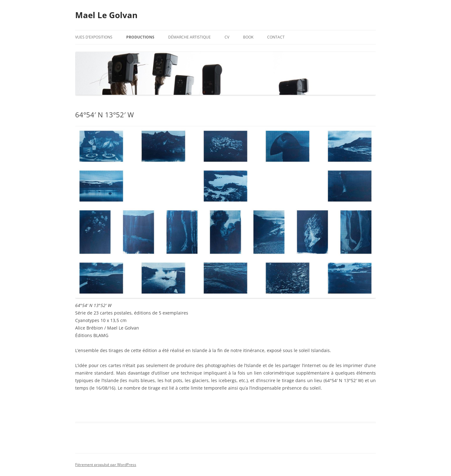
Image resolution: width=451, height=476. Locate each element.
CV (227, 37)
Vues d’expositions (94, 37)
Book (248, 37)
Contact (276, 37)
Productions (140, 37)
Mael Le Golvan (106, 15)
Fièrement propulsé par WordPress (106, 465)
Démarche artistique (189, 37)
